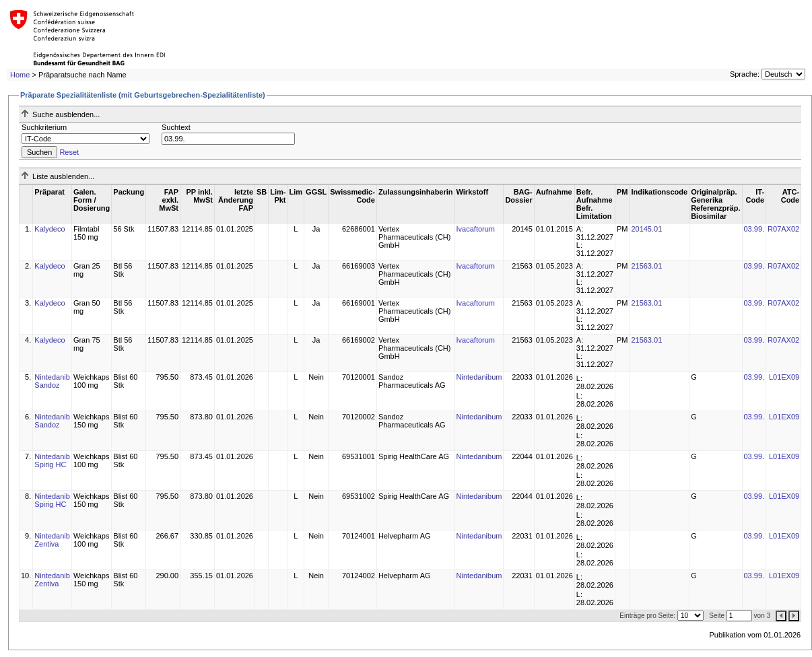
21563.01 (646, 266)
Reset (69, 152)
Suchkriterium (44, 127)
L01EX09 (784, 377)
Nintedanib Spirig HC (52, 460)
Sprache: (745, 74)
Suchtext (176, 127)
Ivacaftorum (476, 229)
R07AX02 (783, 229)
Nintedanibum (479, 377)
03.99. (754, 229)
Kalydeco (49, 229)
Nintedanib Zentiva (52, 540)
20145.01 (646, 229)
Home (20, 75)
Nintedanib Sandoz (52, 381)
